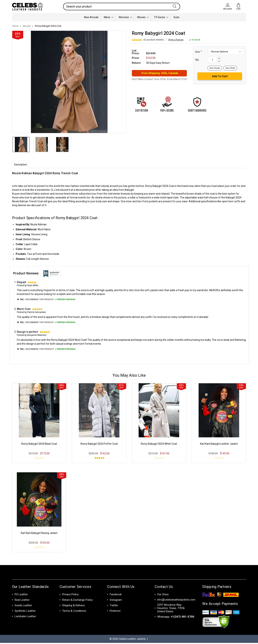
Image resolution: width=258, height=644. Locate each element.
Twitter (114, 606)
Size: (199, 52)
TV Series (161, 17)
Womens (125, 17)
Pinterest (115, 612)
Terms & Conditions (74, 612)
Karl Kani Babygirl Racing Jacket (39, 534)
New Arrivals (91, 17)
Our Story (163, 595)
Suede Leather (23, 606)
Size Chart (230, 68)
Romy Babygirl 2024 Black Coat (39, 445)
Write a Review (176, 40)
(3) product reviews (154, 40)
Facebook (116, 595)
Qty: (197, 60)
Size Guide (215, 68)
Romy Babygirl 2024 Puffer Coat (99, 445)
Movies (143, 17)
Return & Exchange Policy (77, 601)
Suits (176, 17)
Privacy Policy (70, 595)
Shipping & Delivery (73, 606)
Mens (109, 17)
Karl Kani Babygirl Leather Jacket (219, 445)
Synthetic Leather (25, 612)
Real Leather (22, 601)
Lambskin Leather (25, 617)
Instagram (116, 601)
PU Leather (21, 595)
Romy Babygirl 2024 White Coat (159, 445)
